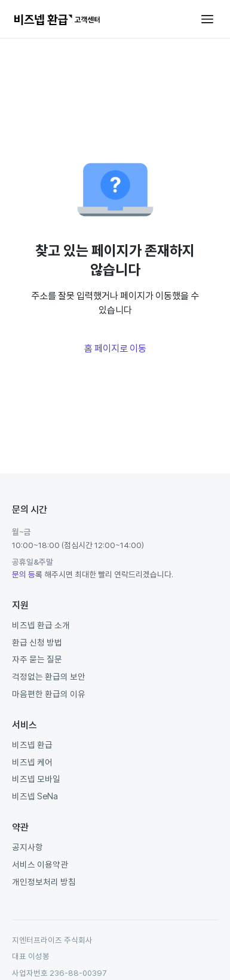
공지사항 (27, 847)
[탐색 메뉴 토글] (207, 19)
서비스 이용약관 (40, 864)
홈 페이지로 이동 (115, 348)
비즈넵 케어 (32, 762)
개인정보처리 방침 (44, 882)
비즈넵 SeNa (35, 796)
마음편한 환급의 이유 (49, 694)
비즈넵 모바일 (36, 779)
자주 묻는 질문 (37, 659)
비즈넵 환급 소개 (41, 625)
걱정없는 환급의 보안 (49, 676)
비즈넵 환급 (32, 745)
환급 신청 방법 (37, 642)
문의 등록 (27, 574)
